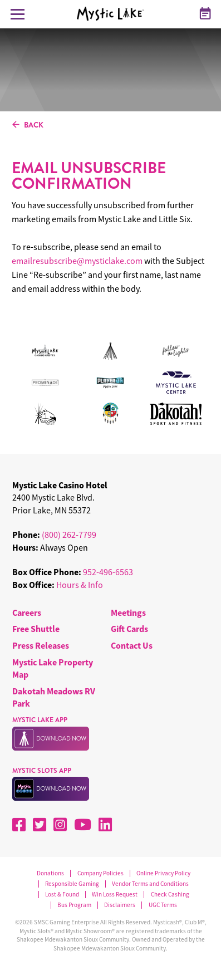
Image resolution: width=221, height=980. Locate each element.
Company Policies (100, 873)
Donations (50, 873)
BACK (28, 125)
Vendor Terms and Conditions (150, 884)
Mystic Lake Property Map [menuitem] (53, 668)
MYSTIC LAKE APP (40, 720)
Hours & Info (80, 585)
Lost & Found (62, 895)
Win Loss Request (115, 895)
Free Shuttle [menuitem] (36, 629)
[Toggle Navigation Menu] (18, 14)
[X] (40, 825)
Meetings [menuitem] (128, 612)
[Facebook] (19, 825)
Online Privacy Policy (163, 873)
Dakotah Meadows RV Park (54, 697)
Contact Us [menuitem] (132, 645)
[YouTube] (83, 825)
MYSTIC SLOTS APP (42, 771)
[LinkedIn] (105, 825)
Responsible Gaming (72, 884)
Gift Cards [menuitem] (129, 629)
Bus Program (74, 905)
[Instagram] (60, 825)
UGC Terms (163, 905)
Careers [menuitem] (27, 612)
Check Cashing (170, 895)
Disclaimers (120, 905)
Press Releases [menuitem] (41, 645)
